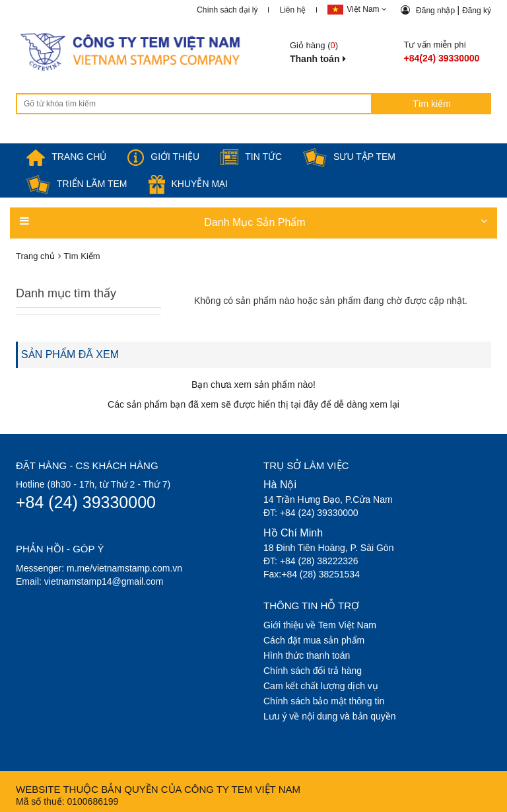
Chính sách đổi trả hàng (313, 671)
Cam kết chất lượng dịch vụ (321, 686)
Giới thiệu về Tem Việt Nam (320, 625)
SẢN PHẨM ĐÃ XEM (70, 354)
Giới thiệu (163, 157)
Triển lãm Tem (77, 184)
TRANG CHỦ (66, 157)
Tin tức (251, 157)
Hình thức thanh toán (307, 655)
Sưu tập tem (349, 157)
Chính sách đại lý (227, 10)
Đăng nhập (436, 11)
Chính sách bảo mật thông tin (324, 701)
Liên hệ (292, 10)
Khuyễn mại (188, 184)
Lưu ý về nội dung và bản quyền (330, 716)
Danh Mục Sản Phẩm (253, 222)
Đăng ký (477, 11)
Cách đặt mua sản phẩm (314, 640)
